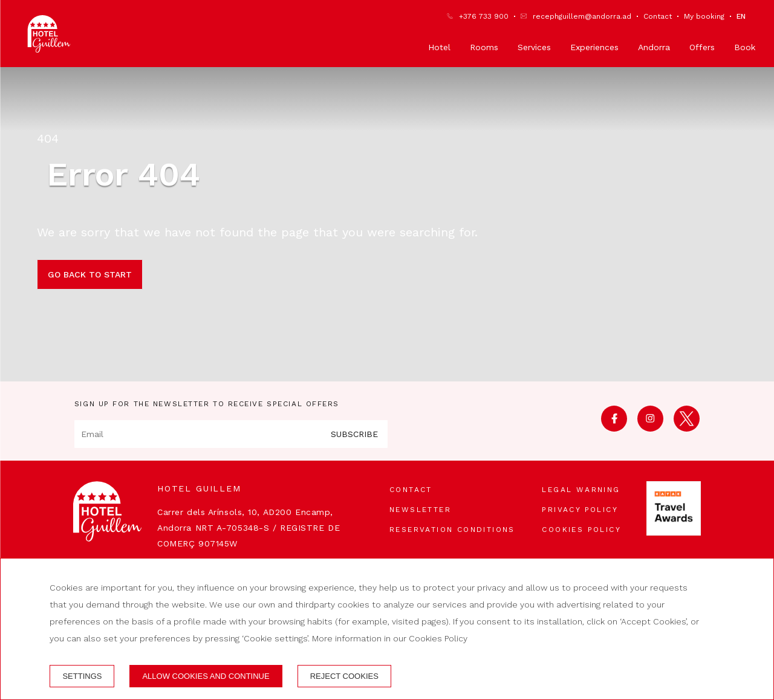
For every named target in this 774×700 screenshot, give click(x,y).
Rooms (484, 47)
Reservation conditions (452, 530)
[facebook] (614, 428)
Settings (82, 676)
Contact (658, 16)
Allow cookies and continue (206, 676)
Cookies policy (581, 530)
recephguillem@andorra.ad (582, 16)
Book (745, 47)
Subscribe (354, 434)
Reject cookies (344, 676)
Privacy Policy (580, 510)
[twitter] (687, 428)
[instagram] (650, 428)
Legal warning (581, 490)
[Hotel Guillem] (49, 34)
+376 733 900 (484, 16)
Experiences (594, 47)
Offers (702, 47)
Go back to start (90, 274)
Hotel (439, 47)
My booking (704, 16)
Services (534, 47)
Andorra (654, 47)
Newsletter (420, 510)
